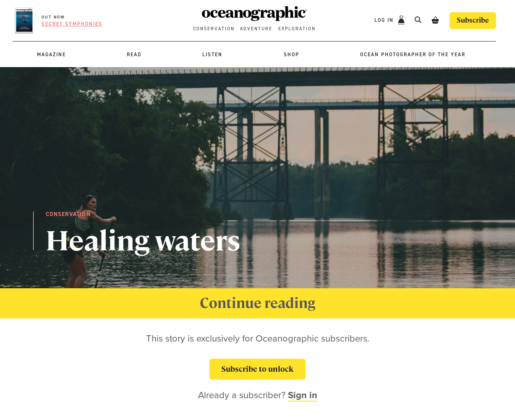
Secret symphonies (72, 24)
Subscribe (473, 20)
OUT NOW (53, 17)
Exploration (297, 29)
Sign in (303, 395)
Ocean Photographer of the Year (413, 55)
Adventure (256, 29)
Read (134, 55)
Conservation (214, 29)
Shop (291, 55)
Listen (212, 55)
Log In (385, 20)
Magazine (51, 55)
